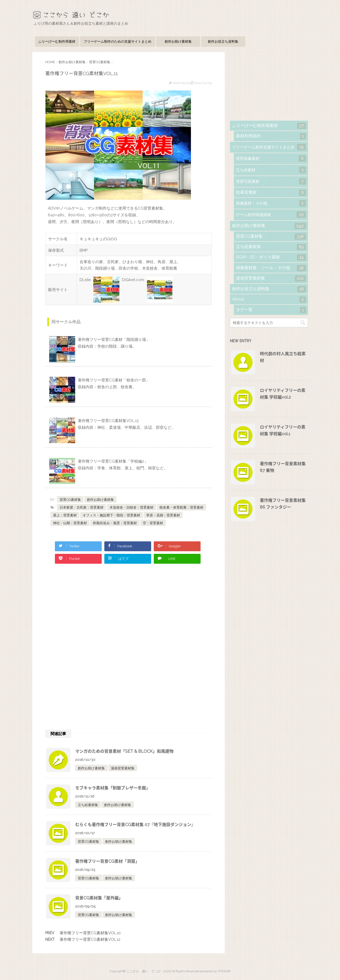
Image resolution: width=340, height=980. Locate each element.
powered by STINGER (215, 971)
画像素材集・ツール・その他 (271, 268)
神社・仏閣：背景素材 (70, 523)
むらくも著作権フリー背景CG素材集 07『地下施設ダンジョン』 (135, 825)
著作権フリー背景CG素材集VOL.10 (90, 933)
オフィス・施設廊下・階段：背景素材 (111, 515)
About (269, 300)
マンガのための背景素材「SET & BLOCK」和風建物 (124, 751)
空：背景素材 (153, 523)
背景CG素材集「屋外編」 (99, 898)
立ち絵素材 (271, 170)
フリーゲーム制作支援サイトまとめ (269, 147)
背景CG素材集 (70, 500)
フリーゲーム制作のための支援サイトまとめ (118, 41)
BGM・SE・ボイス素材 (271, 257)
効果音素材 (271, 193)
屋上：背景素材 (65, 515)
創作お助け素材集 (178, 41)
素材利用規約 (271, 136)
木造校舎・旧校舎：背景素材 (131, 507)
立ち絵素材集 (88, 805)
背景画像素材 (271, 158)
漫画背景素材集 (123, 768)
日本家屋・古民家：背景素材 (82, 507)
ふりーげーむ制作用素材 (57, 41)
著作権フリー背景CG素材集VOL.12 (90, 939)
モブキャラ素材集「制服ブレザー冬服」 (113, 788)
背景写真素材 (271, 181)
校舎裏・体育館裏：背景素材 (181, 507)
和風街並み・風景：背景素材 (115, 523)
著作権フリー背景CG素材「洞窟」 (107, 861)
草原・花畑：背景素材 (163, 515)
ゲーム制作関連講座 (271, 215)
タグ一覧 (271, 310)
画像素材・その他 (271, 203)
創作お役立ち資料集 (223, 41)
